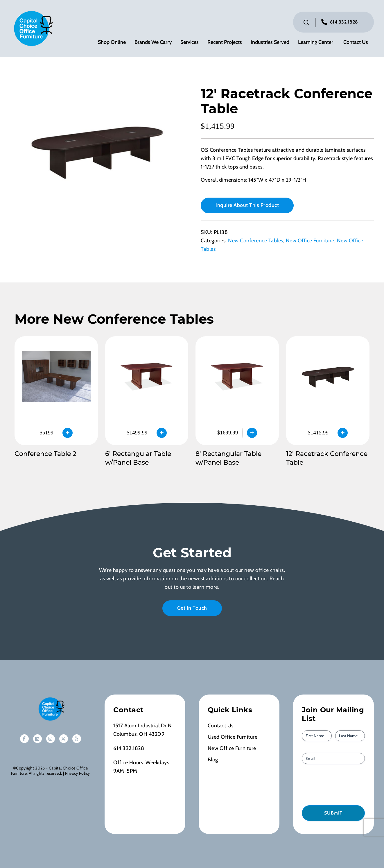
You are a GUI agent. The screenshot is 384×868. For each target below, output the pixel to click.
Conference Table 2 (45, 454)
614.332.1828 (344, 22)
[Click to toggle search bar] (306, 22)
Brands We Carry (153, 42)
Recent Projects (225, 42)
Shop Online (112, 42)
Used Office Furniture (233, 737)
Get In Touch (192, 608)
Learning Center (316, 42)
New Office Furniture (310, 241)
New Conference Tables (256, 241)
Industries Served (270, 42)
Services (190, 42)
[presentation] (335, 784)
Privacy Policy (77, 773)
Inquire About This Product (247, 205)
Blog (213, 760)
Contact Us (356, 42)
